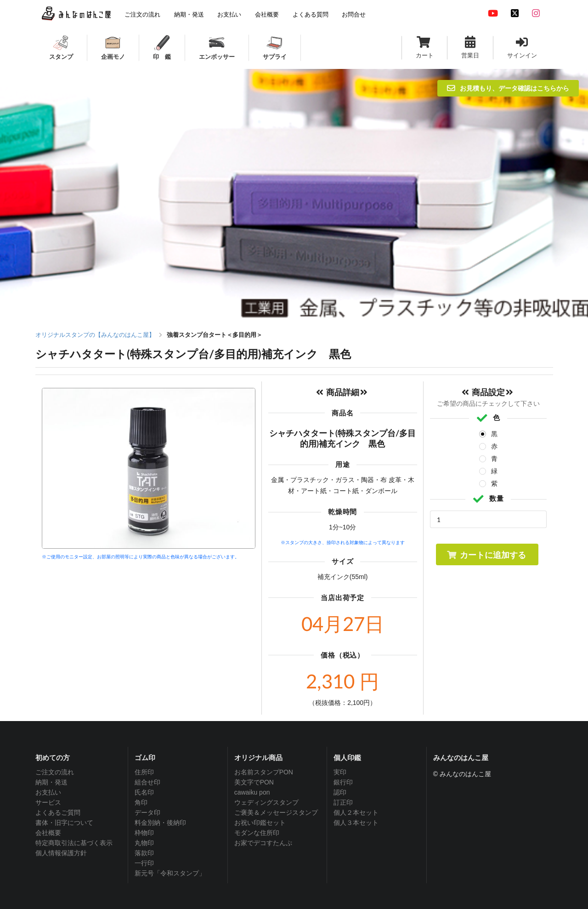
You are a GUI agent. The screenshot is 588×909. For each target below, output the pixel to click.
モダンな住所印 (257, 833)
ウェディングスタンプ (266, 802)
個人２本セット (356, 812)
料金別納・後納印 (160, 823)
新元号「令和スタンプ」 (170, 873)
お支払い (48, 792)
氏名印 (144, 792)
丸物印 (144, 843)
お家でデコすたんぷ (263, 843)
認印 (340, 792)
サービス (48, 802)
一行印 (144, 863)
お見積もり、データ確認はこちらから (508, 88)
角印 (141, 802)
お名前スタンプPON (264, 772)
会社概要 (48, 833)
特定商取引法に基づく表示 (74, 843)
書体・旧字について (64, 823)
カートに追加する (486, 555)
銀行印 (343, 782)
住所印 (144, 772)
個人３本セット (356, 823)
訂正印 (343, 802)
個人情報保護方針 (61, 853)
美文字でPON (254, 782)
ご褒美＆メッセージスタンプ (276, 812)
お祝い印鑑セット (260, 823)
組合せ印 (147, 782)
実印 (340, 772)
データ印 (147, 812)
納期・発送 (51, 782)
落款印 (144, 853)
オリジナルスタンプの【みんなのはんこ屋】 (95, 335)
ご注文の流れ (55, 772)
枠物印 (144, 833)
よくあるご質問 (58, 812)
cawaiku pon (252, 792)
